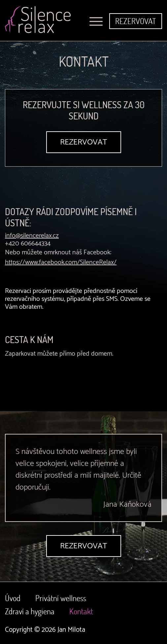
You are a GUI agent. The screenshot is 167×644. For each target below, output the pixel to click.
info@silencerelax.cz (32, 236)
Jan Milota (71, 630)
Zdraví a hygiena (30, 611)
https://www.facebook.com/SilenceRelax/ (61, 262)
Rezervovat (136, 21)
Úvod (13, 598)
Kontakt (81, 611)
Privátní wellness (61, 598)
